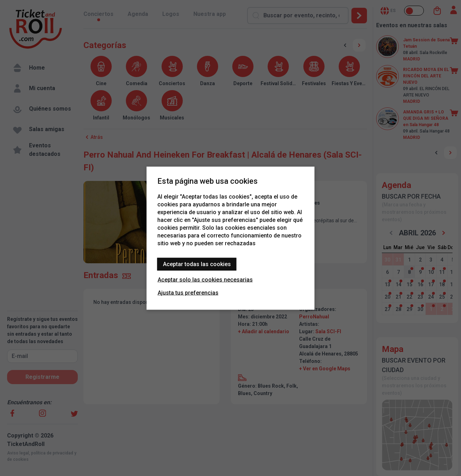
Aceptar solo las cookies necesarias (205, 279)
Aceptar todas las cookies (197, 264)
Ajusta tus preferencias (188, 292)
